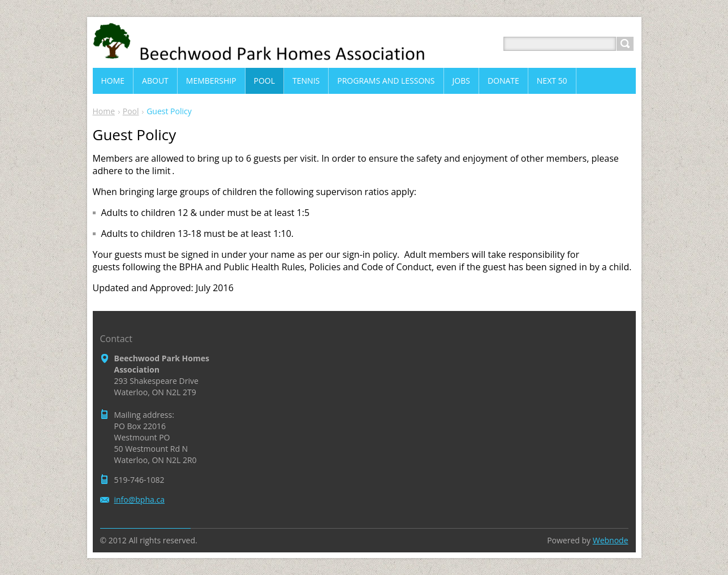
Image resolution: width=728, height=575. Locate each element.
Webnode (611, 540)
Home (104, 111)
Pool (131, 111)
